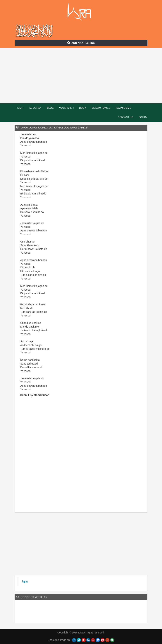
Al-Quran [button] (35, 108)
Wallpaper (66, 108)
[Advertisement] (81, 76)
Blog (50, 108)
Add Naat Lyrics (81, 43)
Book (83, 108)
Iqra (81, 12)
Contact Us (125, 117)
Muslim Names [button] (101, 108)
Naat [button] (20, 108)
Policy (143, 117)
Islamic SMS (123, 108)
